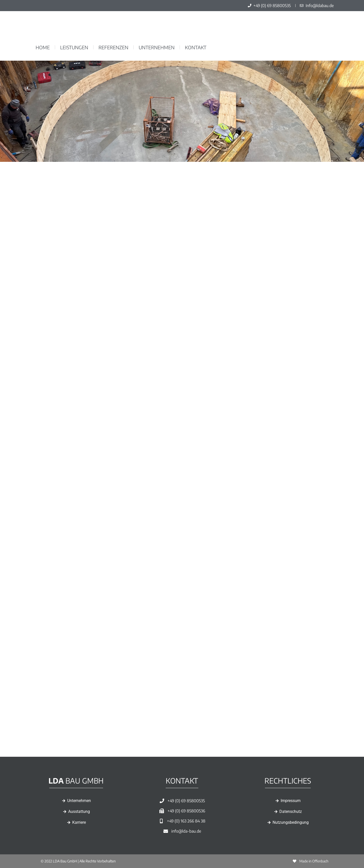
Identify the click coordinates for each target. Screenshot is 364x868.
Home (43, 47)
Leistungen (74, 47)
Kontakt (196, 47)
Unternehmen (157, 47)
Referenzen (113, 47)
